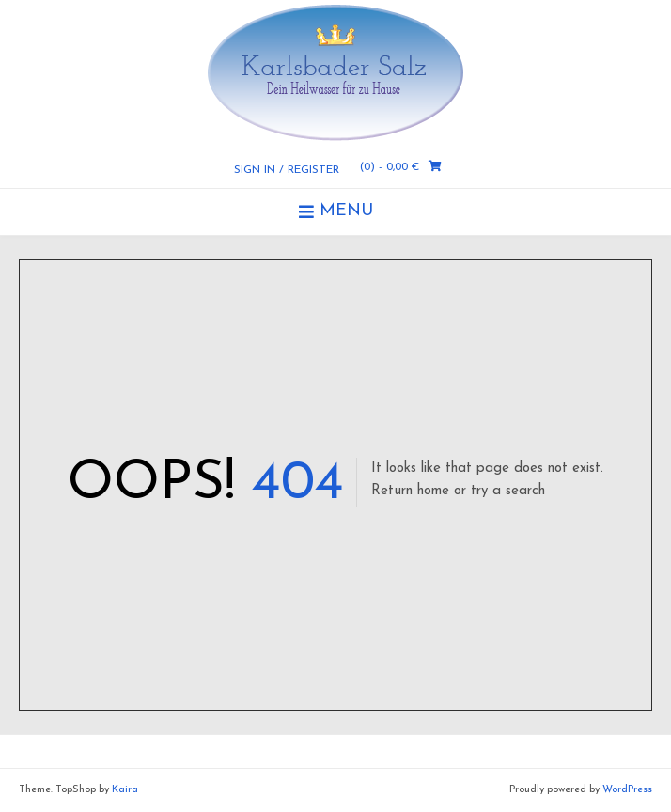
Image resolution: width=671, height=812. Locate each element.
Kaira (125, 790)
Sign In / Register (287, 170)
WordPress (627, 790)
